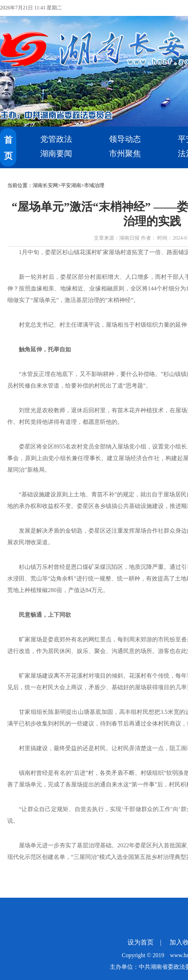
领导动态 (125, 139)
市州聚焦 (125, 154)
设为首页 (141, 942)
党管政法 (56, 139)
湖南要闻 (56, 154)
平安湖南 (71, 185)
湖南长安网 (45, 185)
